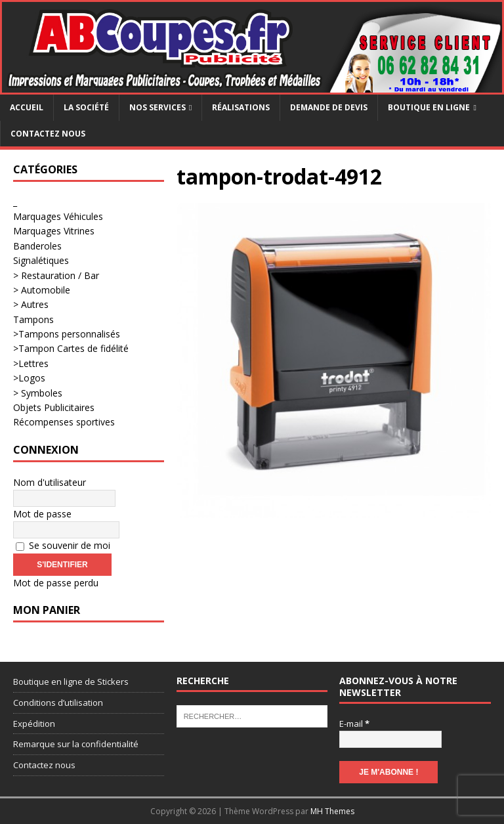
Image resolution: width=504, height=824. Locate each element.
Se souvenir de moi (63, 545)
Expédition (34, 724)
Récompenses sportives (64, 422)
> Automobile (42, 290)
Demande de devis (329, 107)
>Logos (29, 378)
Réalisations (241, 107)
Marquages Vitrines (54, 231)
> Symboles (38, 393)
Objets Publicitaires (54, 407)
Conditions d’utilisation (58, 703)
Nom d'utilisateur (50, 482)
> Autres (31, 304)
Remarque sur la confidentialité (76, 744)
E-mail (354, 724)
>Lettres (31, 363)
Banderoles (37, 246)
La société (86, 107)
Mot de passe (42, 514)
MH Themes (332, 811)
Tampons (33, 319)
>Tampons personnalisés (67, 334)
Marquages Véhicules (58, 216)
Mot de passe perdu (56, 583)
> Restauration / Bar (56, 275)
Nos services (157, 107)
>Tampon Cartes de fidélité (71, 348)
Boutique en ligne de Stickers (71, 682)
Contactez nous (48, 134)
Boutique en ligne (429, 107)
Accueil (27, 107)
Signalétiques (41, 260)
